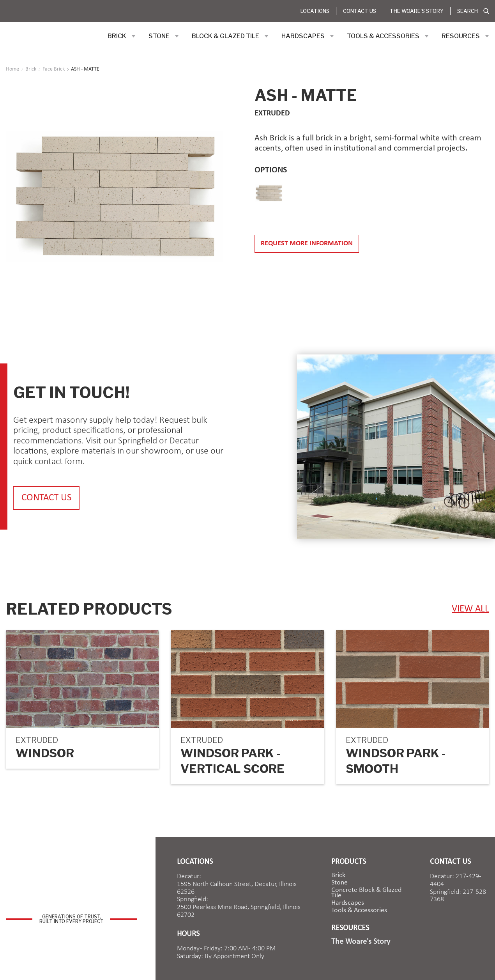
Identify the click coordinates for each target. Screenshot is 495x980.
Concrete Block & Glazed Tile (366, 893)
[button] (122, 36)
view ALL (470, 609)
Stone (339, 883)
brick (338, 875)
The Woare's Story (417, 11)
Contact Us (360, 11)
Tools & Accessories (359, 911)
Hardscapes (348, 903)
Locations (315, 11)
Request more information (307, 244)
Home (12, 69)
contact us (46, 498)
